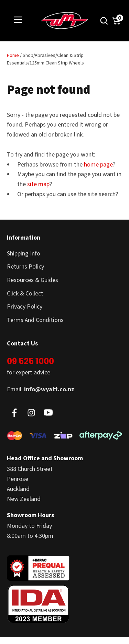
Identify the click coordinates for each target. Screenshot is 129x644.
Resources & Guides (33, 280)
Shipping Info (24, 254)
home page (98, 165)
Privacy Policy (25, 307)
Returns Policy (25, 267)
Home (13, 56)
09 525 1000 (30, 361)
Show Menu (18, 20)
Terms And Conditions (35, 320)
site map (38, 184)
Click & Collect (25, 294)
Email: (41, 389)
